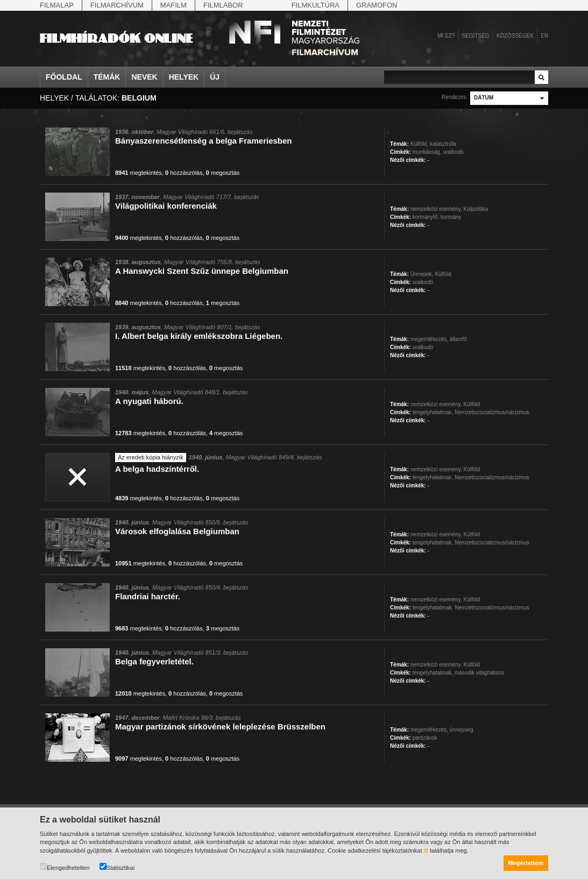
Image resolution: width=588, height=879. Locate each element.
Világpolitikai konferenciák (166, 206)
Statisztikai (117, 867)
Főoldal (64, 77)
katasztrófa (443, 144)
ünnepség (462, 730)
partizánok (425, 738)
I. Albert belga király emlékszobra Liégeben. (199, 336)
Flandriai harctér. (148, 596)
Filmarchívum (117, 5)
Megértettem (526, 863)
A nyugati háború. (149, 401)
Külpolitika (476, 209)
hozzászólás (184, 173)
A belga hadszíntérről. (157, 469)
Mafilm (173, 5)
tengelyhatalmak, (433, 412)
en (544, 36)
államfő (458, 339)
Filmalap (57, 5)
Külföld (443, 274)
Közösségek (515, 36)
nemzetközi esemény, (436, 209)
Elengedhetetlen (65, 867)
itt (426, 850)
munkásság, (427, 152)
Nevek (144, 77)
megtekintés (139, 173)
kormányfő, (426, 217)
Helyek (184, 77)
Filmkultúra (316, 5)
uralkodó (453, 152)
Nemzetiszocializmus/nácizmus (492, 412)
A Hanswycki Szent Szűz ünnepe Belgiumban (202, 271)
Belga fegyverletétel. (154, 661)
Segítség (476, 36)
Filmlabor (223, 5)
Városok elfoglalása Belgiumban (177, 531)
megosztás (223, 173)
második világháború (479, 673)
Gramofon (377, 5)
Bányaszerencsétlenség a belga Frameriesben (204, 141)
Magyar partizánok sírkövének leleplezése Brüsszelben (220, 726)
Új (215, 77)
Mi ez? (446, 36)
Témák (107, 77)
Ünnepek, (422, 274)
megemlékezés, (429, 339)
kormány (451, 217)
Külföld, (419, 144)
